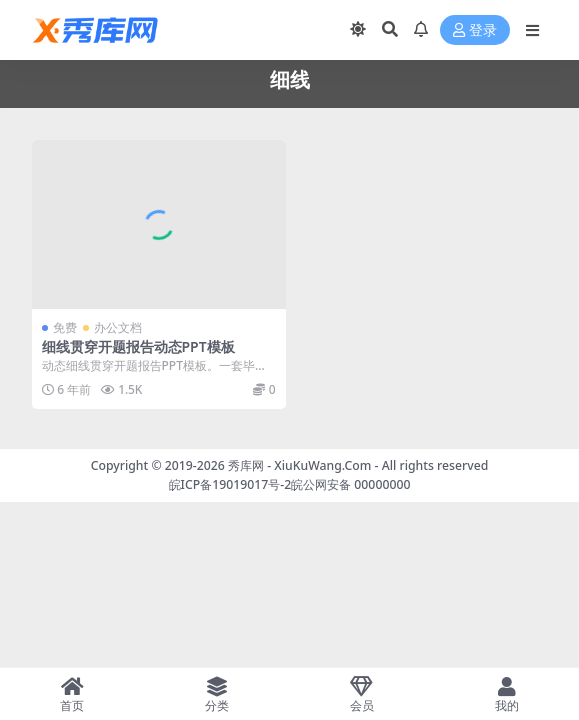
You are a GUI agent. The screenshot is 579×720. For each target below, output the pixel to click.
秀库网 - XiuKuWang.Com (301, 465)
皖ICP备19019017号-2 (230, 484)
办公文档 (118, 327)
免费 (65, 327)
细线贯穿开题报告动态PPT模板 (138, 346)
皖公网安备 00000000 (350, 484)
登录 (475, 30)
